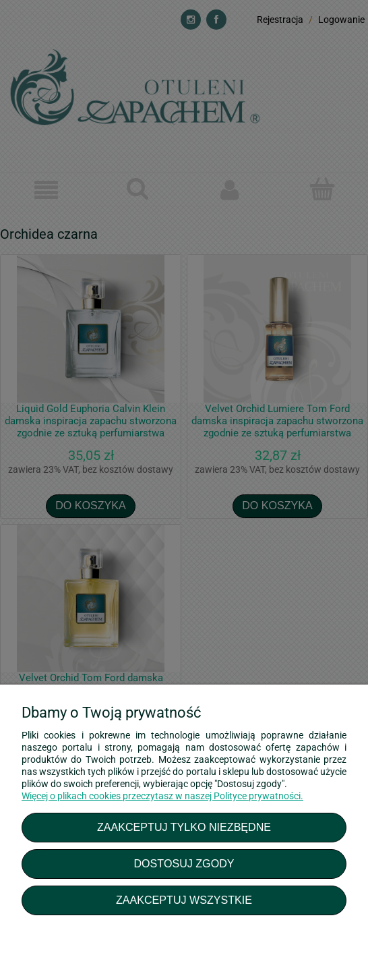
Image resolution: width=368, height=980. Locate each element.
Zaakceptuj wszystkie (184, 900)
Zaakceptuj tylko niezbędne (184, 827)
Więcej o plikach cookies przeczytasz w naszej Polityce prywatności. (162, 796)
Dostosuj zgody (184, 863)
